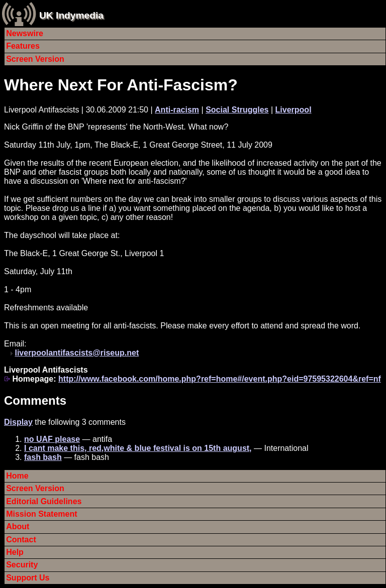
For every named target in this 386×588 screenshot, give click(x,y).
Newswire (25, 33)
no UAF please (52, 439)
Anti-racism (177, 110)
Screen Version (35, 59)
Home (17, 476)
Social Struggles (237, 110)
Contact (21, 540)
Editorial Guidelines (44, 501)
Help (15, 552)
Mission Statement (41, 514)
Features (23, 46)
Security (22, 565)
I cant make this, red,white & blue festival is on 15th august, (138, 448)
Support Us (28, 578)
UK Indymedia (71, 15)
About (18, 526)
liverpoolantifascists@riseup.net (77, 353)
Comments (35, 400)
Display (18, 422)
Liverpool (294, 110)
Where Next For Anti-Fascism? (121, 85)
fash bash (43, 457)
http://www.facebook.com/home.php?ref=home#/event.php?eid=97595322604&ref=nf (220, 379)
